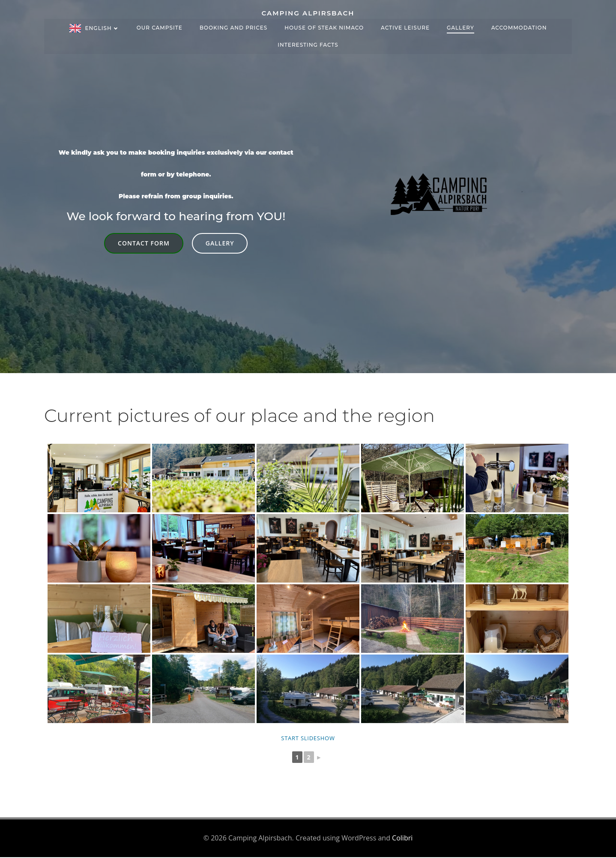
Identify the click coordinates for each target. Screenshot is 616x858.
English (102, 27)
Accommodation (519, 26)
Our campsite (160, 26)
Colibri (402, 839)
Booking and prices (234, 26)
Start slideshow (308, 739)
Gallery (461, 26)
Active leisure (405, 26)
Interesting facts (308, 43)
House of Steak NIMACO (324, 26)
